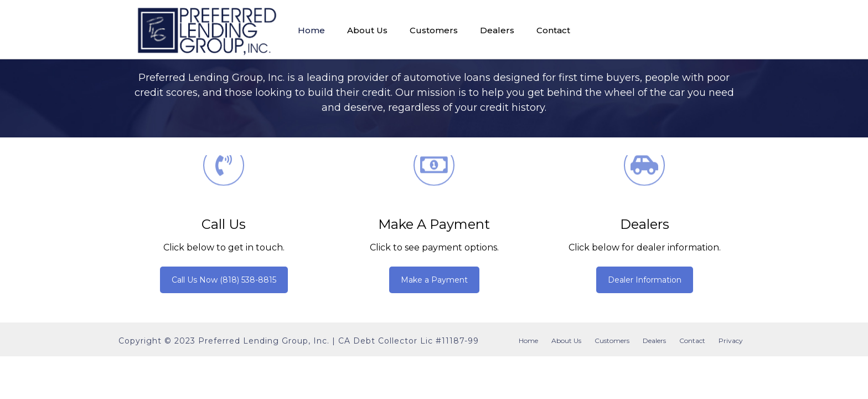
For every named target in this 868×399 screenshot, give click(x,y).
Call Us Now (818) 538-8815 (224, 280)
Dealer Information (645, 280)
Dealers (497, 30)
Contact (553, 30)
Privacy (731, 341)
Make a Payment (434, 224)
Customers (434, 30)
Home (311, 30)
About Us (367, 30)
